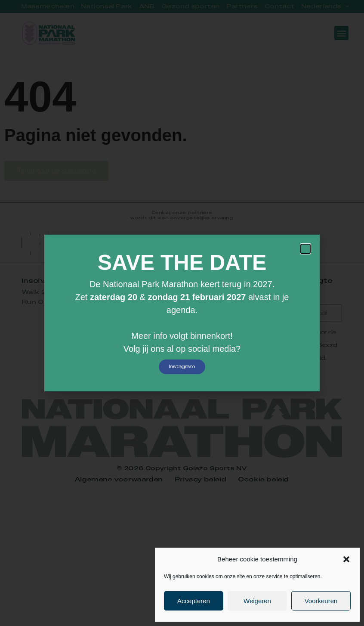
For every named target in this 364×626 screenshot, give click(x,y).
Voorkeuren (321, 601)
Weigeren (257, 601)
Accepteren (194, 601)
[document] (182, 313)
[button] (346, 559)
